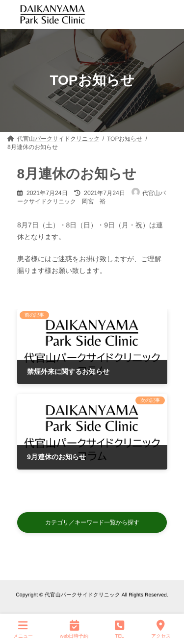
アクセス (161, 629)
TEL (119, 629)
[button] (92, 523)
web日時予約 (74, 629)
